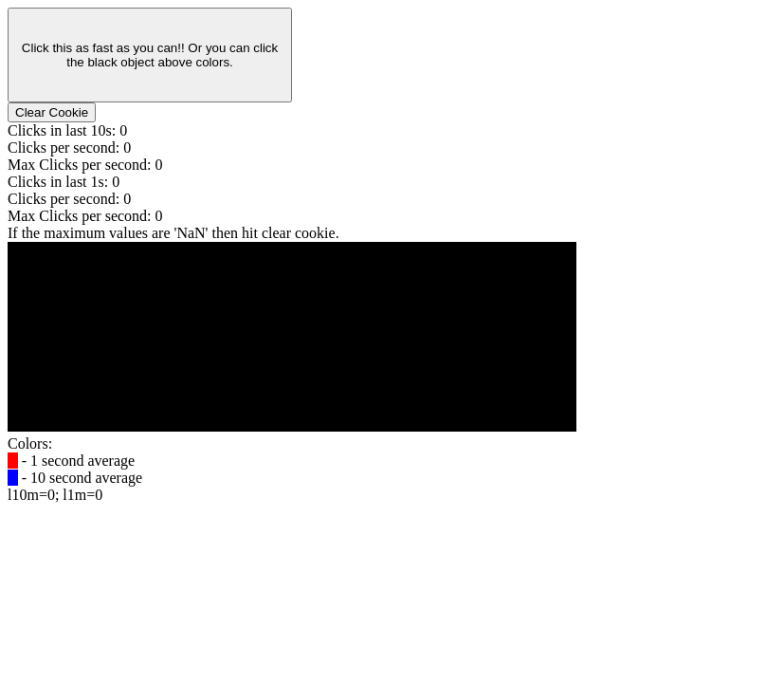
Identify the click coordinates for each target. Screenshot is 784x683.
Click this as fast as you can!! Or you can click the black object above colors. (150, 55)
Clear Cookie (52, 112)
